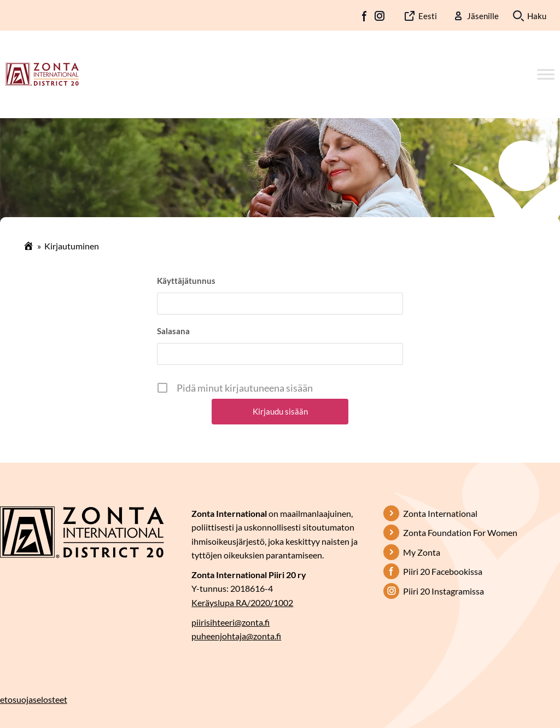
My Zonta (422, 552)
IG (380, 16)
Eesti (428, 16)
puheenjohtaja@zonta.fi (236, 636)
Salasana (173, 331)
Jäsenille (483, 16)
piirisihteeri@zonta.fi (231, 622)
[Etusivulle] (42, 73)
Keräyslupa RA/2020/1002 (242, 602)
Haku (537, 16)
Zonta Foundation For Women (460, 532)
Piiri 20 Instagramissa (444, 591)
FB (365, 16)
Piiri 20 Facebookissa (443, 571)
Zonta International (440, 513)
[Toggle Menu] (546, 74)
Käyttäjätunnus (186, 281)
